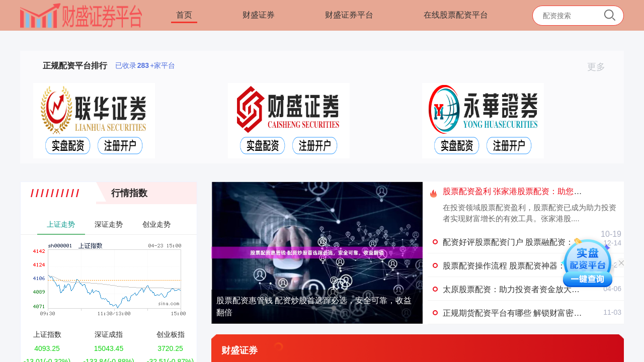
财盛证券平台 (349, 15)
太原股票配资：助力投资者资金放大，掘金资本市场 (535, 289)
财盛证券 (259, 15)
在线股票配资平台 (456, 15)
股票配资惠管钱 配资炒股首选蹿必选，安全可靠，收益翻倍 (314, 306)
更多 (600, 67)
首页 (184, 15)
